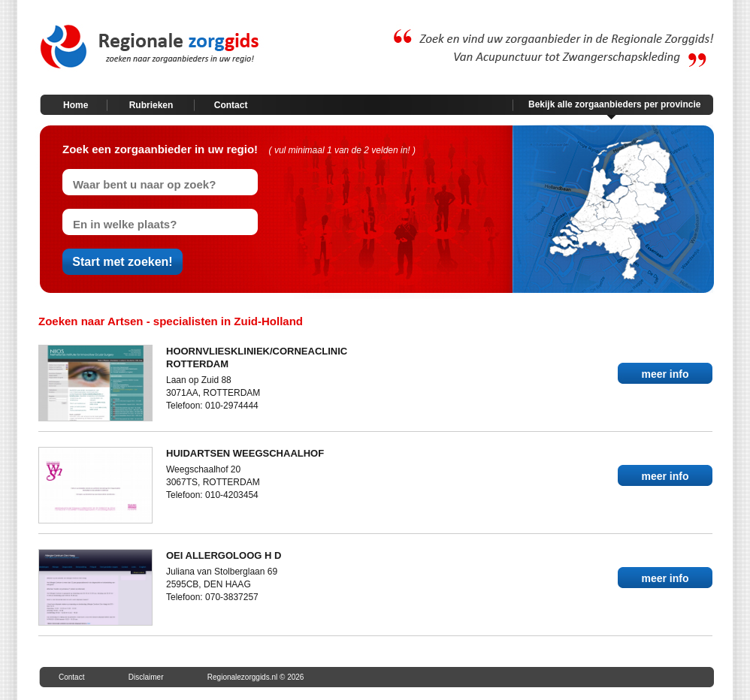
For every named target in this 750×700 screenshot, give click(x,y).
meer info (665, 374)
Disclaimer (146, 677)
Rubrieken (151, 105)
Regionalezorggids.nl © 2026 (256, 677)
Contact (231, 105)
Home (76, 105)
